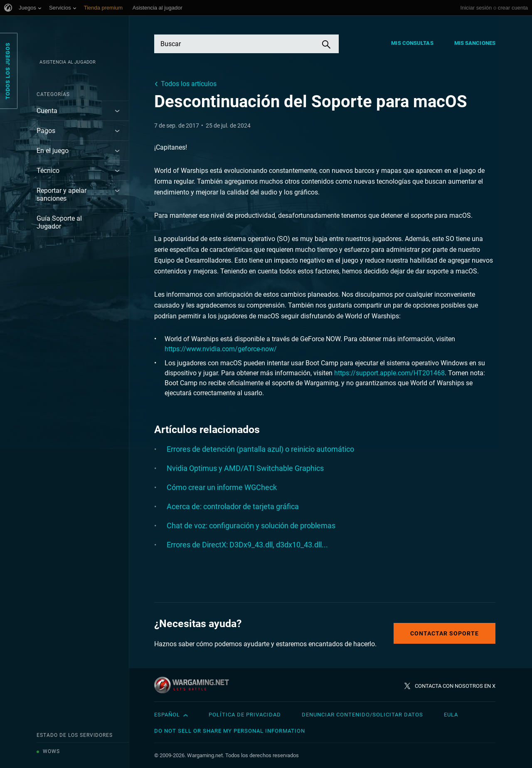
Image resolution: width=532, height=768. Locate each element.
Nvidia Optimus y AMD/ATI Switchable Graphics (245, 468)
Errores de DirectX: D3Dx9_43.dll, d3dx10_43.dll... (247, 545)
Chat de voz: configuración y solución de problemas (251, 526)
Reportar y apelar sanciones (62, 194)
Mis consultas (412, 43)
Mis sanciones (475, 43)
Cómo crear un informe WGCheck (222, 487)
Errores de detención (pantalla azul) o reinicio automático (260, 449)
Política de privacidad (245, 715)
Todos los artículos (189, 84)
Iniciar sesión (476, 8)
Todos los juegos (8, 71)
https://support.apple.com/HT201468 (389, 373)
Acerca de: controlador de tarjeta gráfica (233, 506)
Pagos (46, 131)
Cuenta (47, 111)
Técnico (48, 171)
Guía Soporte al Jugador (59, 222)
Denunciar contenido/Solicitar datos (362, 715)
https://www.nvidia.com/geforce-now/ (221, 349)
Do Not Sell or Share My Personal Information (230, 731)
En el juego (53, 151)
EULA (451, 715)
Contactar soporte (445, 633)
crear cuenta (513, 8)
